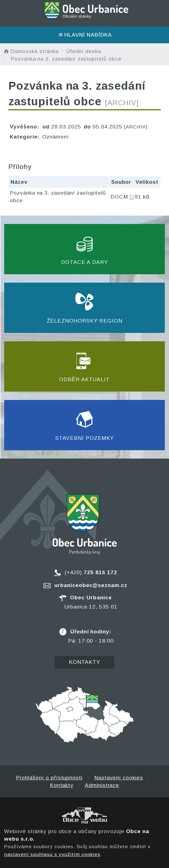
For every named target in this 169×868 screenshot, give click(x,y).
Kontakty (85, 662)
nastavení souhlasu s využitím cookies (52, 854)
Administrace (102, 785)
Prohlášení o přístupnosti (49, 778)
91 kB (142, 197)
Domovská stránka (31, 51)
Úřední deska (84, 51)
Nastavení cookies (119, 778)
